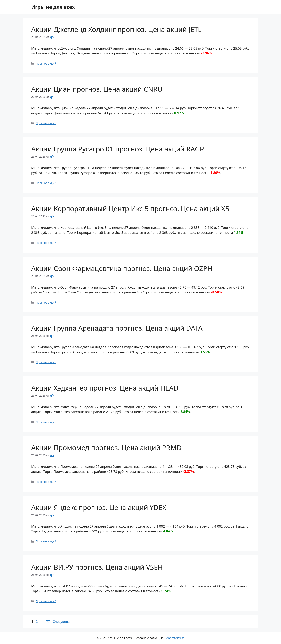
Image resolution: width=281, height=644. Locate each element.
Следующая (64, 621)
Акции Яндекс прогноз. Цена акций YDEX (99, 507)
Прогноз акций (46, 63)
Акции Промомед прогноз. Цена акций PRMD (106, 448)
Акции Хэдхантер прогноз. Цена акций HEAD (105, 388)
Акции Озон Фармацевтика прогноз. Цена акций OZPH (122, 268)
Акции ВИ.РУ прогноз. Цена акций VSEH (97, 567)
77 (48, 621)
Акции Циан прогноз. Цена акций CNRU (97, 89)
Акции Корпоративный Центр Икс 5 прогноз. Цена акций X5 (130, 209)
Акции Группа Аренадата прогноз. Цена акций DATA (117, 328)
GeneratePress (174, 638)
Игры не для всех (53, 7)
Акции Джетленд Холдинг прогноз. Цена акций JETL (116, 29)
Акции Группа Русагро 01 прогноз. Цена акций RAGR (118, 149)
